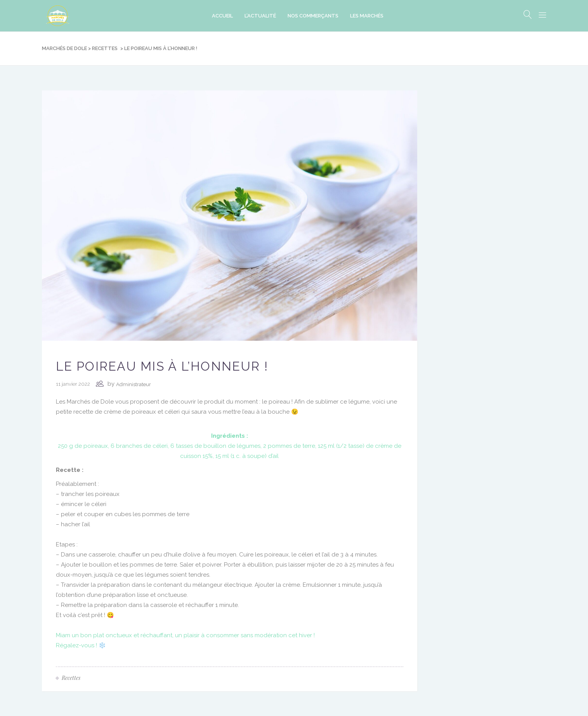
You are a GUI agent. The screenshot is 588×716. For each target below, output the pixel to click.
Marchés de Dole (64, 48)
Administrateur (134, 384)
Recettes (105, 48)
